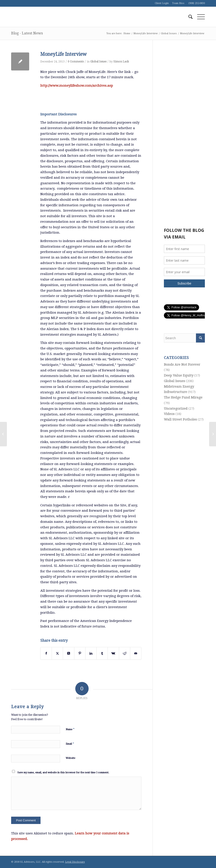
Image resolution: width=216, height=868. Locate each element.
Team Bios (178, 3)
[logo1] (45, 17)
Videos (169, 414)
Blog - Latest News (27, 33)
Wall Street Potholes (180, 419)
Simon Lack (121, 62)
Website (70, 758)
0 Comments (76, 62)
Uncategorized (176, 409)
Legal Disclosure (75, 862)
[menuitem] (188, 17)
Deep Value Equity (179, 375)
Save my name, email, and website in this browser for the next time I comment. (63, 773)
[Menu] (199, 17)
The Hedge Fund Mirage (183, 397)
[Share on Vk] (113, 653)
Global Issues (98, 62)
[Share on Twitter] (57, 653)
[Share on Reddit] (125, 653)
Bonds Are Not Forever (182, 365)
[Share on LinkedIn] (91, 653)
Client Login (162, 3)
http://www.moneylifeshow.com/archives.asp (77, 86)
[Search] (188, 17)
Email (70, 744)
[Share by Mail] (136, 653)
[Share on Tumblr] (102, 653)
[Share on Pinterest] (80, 653)
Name (70, 729)
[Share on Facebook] (46, 653)
